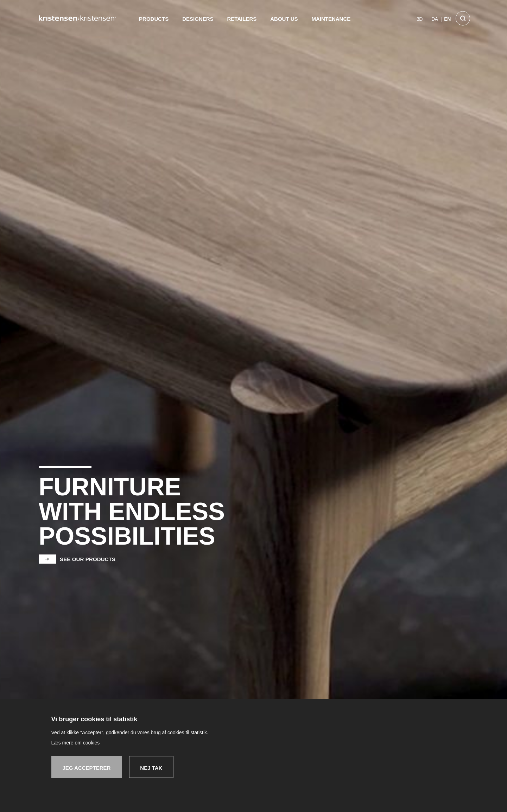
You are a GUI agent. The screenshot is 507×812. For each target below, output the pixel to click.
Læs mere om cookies (76, 743)
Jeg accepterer (87, 768)
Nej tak (151, 768)
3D (420, 19)
